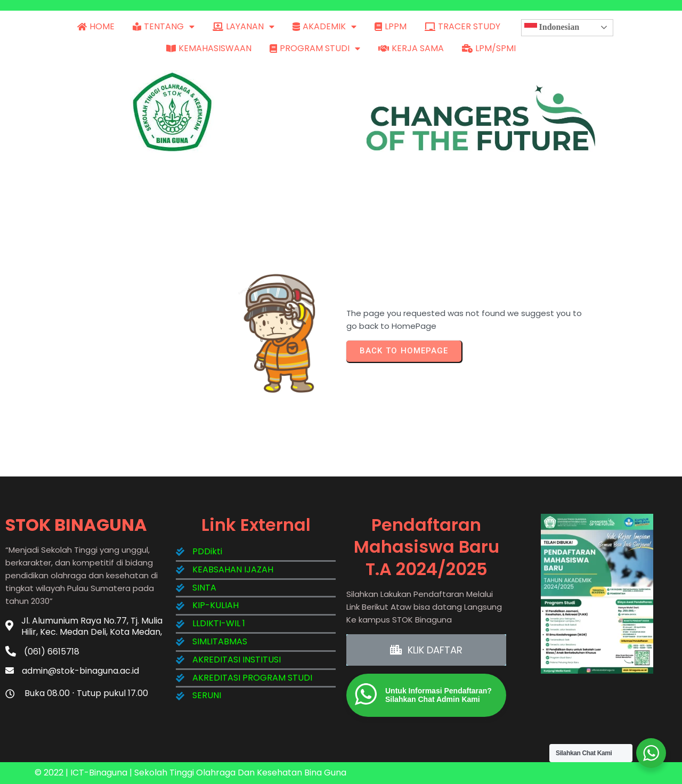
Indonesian (552, 28)
